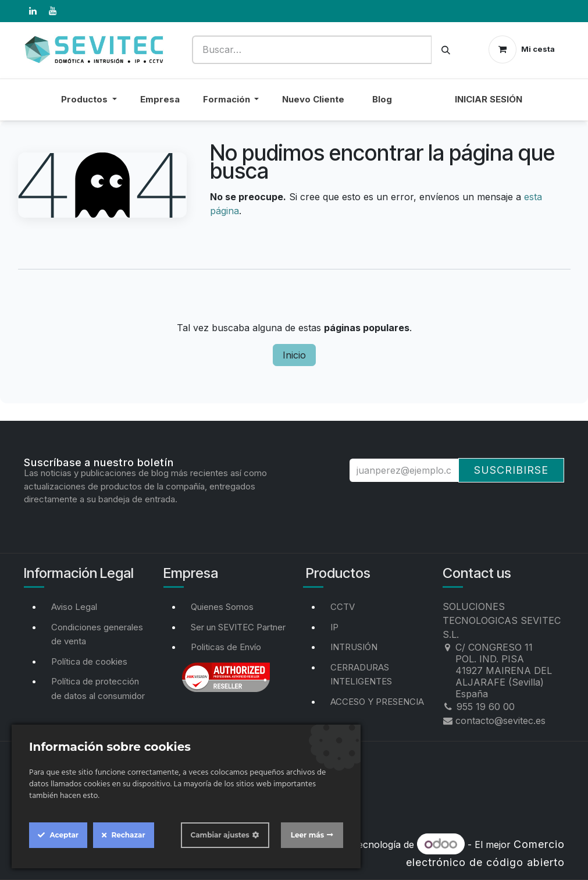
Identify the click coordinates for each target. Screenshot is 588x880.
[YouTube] (53, 11)
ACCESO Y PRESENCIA (377, 702)
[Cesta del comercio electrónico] (522, 49)
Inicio (294, 355)
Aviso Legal (74, 607)
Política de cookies (89, 661)
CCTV (343, 607)
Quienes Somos (222, 607)
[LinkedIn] (33, 11)
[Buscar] (446, 50)
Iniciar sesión (489, 99)
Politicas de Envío (226, 647)
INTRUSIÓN (354, 647)
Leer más (307, 835)
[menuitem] (423, 107)
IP (334, 627)
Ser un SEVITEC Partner (238, 627)
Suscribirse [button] (511, 470)
